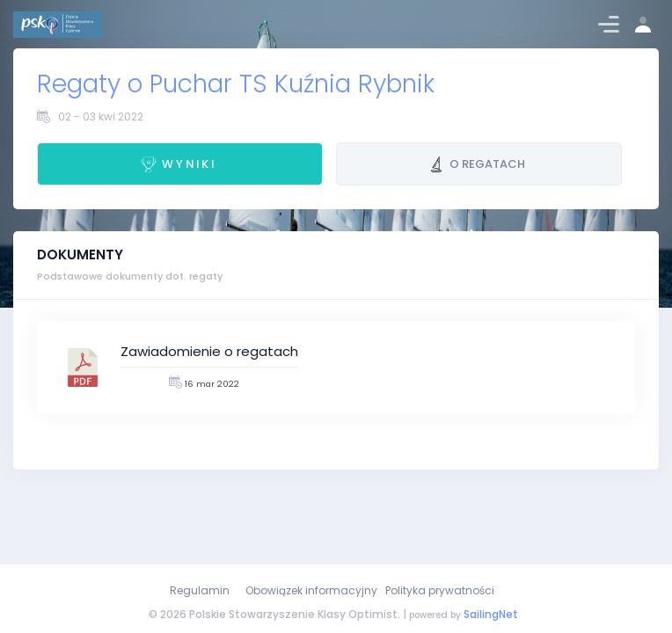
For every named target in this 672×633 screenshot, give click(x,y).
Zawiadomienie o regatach (209, 351)
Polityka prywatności (440, 590)
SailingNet (491, 614)
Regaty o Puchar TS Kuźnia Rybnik (236, 84)
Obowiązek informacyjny (311, 590)
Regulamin (200, 590)
